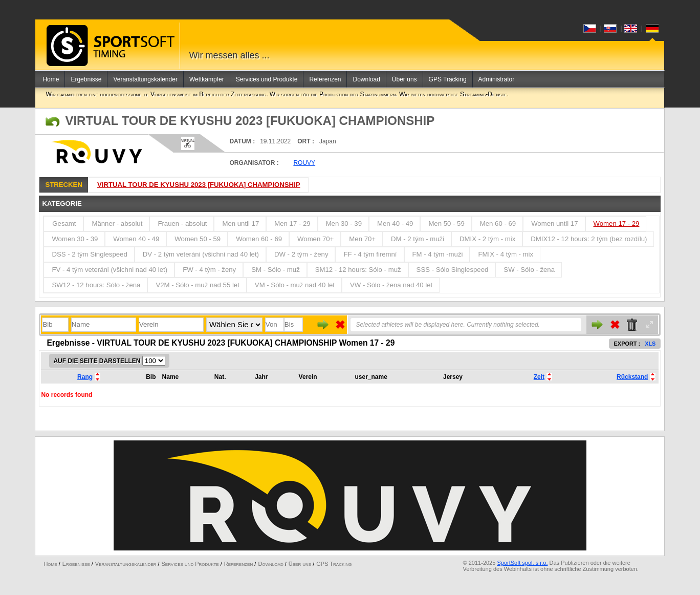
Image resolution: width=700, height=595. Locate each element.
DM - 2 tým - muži (418, 239)
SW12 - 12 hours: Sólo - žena (96, 285)
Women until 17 (554, 224)
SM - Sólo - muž (276, 270)
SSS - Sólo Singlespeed (453, 270)
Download (366, 79)
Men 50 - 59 (446, 224)
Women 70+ (315, 239)
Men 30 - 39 (344, 224)
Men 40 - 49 (395, 224)
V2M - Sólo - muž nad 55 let (197, 285)
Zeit (539, 377)
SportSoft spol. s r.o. (522, 563)
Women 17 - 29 (617, 224)
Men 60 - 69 (498, 224)
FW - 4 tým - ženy (209, 270)
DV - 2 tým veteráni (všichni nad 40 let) (201, 254)
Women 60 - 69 (259, 239)
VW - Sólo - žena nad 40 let (391, 285)
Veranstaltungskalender (145, 79)
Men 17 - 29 (292, 224)
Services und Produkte (267, 79)
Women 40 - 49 (136, 239)
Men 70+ (362, 239)
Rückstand (632, 377)
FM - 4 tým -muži (438, 254)
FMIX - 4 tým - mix (506, 254)
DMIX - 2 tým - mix (487, 239)
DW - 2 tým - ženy (301, 254)
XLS (650, 344)
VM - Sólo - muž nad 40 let (295, 285)
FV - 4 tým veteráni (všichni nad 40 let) (110, 270)
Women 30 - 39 (75, 239)
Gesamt (64, 224)
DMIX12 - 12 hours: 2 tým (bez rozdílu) (589, 239)
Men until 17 (240, 224)
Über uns (404, 79)
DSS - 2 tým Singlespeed (89, 254)
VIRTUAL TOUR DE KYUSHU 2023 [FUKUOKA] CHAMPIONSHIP (199, 185)
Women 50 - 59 (198, 239)
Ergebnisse (86, 79)
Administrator (497, 79)
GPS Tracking (448, 79)
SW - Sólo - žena (529, 270)
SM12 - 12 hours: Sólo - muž (358, 270)
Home (51, 79)
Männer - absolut (117, 224)
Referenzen (325, 79)
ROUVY (304, 163)
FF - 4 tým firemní (370, 254)
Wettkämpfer (207, 79)
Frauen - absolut (182, 224)
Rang (85, 377)
